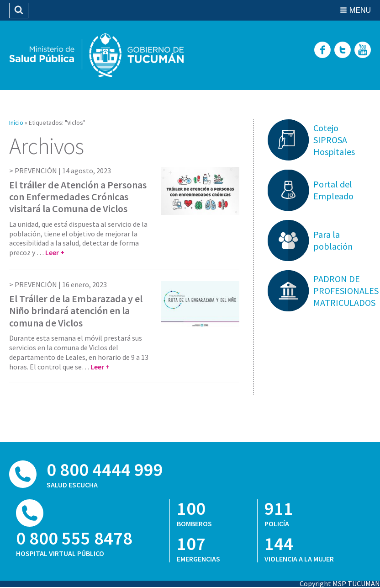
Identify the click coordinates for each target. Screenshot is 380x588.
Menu (360, 10)
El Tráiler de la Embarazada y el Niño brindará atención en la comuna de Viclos (76, 311)
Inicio (16, 123)
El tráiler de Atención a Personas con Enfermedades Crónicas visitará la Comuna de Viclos (78, 197)
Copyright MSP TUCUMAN (340, 583)
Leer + (55, 252)
